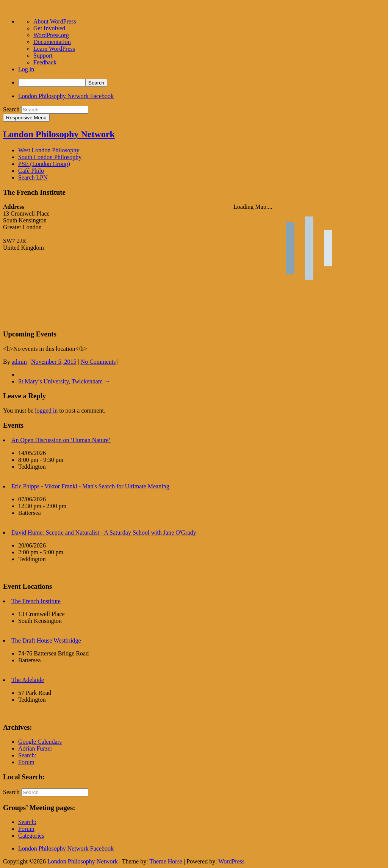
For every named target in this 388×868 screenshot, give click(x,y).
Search (11, 109)
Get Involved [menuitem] (49, 28)
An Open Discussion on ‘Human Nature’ (61, 440)
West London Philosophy (49, 150)
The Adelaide (28, 680)
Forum (26, 762)
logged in (46, 411)
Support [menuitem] (43, 56)
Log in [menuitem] (26, 69)
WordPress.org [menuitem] (51, 35)
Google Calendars (40, 742)
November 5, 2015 (54, 362)
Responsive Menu (26, 118)
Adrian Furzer (35, 748)
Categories (31, 836)
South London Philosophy (50, 157)
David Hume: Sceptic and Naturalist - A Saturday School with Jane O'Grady (104, 533)
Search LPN (33, 178)
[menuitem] (202, 83)
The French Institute (36, 601)
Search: (27, 755)
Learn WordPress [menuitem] (54, 49)
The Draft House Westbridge (46, 640)
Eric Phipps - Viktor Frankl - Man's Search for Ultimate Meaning (90, 486)
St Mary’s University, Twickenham (64, 381)
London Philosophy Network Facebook (66, 96)
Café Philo (31, 171)
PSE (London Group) (44, 164)
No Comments (98, 362)
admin (19, 362)
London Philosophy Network (59, 134)
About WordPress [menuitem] (55, 21)
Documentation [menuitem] (52, 42)
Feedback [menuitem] (45, 62)
